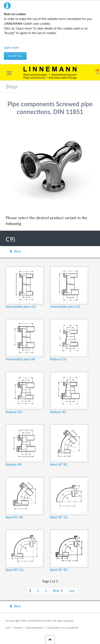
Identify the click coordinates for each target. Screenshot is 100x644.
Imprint (18, 628)
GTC (8, 628)
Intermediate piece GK (65, 307)
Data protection (35, 628)
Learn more (11, 47)
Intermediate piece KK (20, 359)
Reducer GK (14, 412)
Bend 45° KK (14, 517)
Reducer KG (58, 412)
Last (72, 591)
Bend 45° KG (59, 464)
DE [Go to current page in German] (97, 70)
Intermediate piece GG (21, 307)
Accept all (15, 56)
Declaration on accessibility (63, 628)
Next (56, 591)
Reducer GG (58, 359)
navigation (9, 73)
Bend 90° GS (59, 517)
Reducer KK (14, 464)
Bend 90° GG (15, 570)
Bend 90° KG (59, 570)
